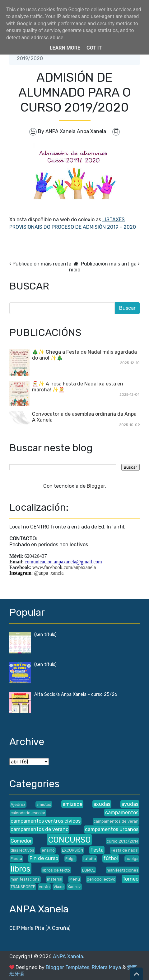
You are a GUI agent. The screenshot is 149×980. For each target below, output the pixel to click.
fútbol (111, 858)
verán (44, 887)
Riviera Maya (106, 967)
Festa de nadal (125, 850)
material (55, 879)
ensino (48, 850)
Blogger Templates (68, 967)
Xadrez (74, 887)
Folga (70, 859)
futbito (90, 859)
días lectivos (22, 850)
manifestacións (25, 879)
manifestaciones (123, 870)
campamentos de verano (40, 829)
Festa (97, 850)
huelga (132, 859)
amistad (44, 804)
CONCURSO (69, 840)
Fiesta (16, 859)
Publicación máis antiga (109, 264)
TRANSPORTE (23, 887)
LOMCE (88, 870)
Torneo (130, 879)
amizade (72, 804)
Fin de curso (44, 858)
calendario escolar (28, 813)
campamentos (122, 813)
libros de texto (56, 870)
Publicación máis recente (42, 264)
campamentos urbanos (112, 829)
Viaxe (59, 887)
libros (21, 869)
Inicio (75, 267)
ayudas (130, 804)
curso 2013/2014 (123, 841)
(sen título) (45, 635)
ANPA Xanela (68, 956)
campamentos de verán (116, 821)
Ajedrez (18, 804)
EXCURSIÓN (72, 850)
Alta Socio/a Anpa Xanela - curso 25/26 (76, 694)
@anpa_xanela (49, 573)
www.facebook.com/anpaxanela (64, 567)
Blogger (96, 486)
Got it (94, 48)
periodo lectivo (101, 879)
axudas (102, 804)
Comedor (21, 841)
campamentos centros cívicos (46, 821)
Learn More (65, 48)
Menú (75, 879)
